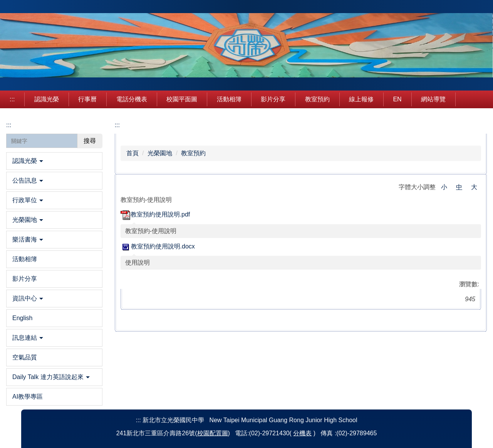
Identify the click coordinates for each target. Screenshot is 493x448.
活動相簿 (229, 99)
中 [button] (459, 187)
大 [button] (474, 187)
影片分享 (273, 99)
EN (397, 99)
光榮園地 (160, 153)
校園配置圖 (213, 433)
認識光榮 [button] (47, 99)
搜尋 (90, 141)
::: (12, 99)
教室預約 (317, 99)
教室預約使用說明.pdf (155, 214)
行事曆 (87, 99)
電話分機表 (132, 99)
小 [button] (444, 187)
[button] (54, 161)
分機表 (302, 433)
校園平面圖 (182, 99)
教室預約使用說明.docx (158, 246)
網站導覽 (433, 99)
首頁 (132, 153)
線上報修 (361, 99)
